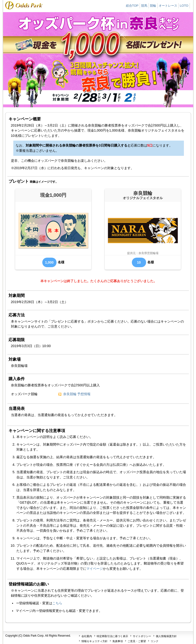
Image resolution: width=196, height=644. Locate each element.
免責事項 (118, 641)
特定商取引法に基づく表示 (112, 636)
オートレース (168, 6)
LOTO (184, 6)
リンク (155, 641)
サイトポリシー (142, 636)
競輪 (153, 6)
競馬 (144, 6)
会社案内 (87, 636)
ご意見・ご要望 (137, 641)
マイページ (95, 569)
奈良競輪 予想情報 (77, 394)
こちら (57, 603)
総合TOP (132, 6)
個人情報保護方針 (166, 636)
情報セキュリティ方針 (95, 641)
